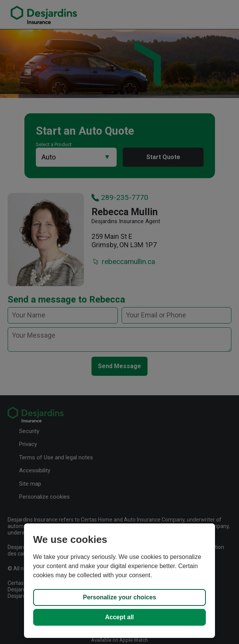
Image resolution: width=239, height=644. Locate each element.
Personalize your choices (119, 597)
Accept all (120, 617)
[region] (120, 581)
